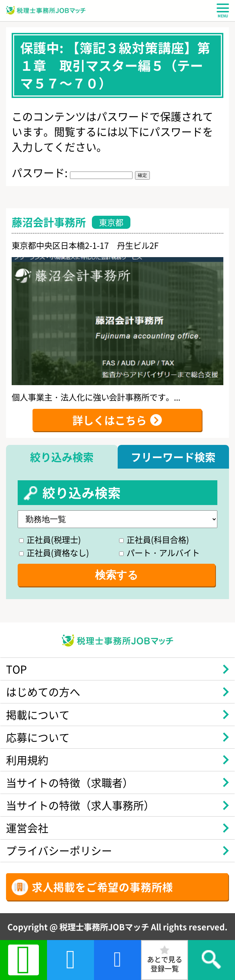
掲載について (38, 714)
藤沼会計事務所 (49, 222)
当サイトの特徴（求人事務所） (80, 805)
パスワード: (72, 172)
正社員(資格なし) (54, 552)
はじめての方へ (43, 691)
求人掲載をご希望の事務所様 (102, 887)
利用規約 (27, 760)
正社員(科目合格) (154, 539)
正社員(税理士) (50, 539)
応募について (38, 737)
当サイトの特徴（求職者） (70, 782)
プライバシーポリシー (59, 850)
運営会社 (27, 828)
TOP (16, 669)
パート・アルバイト (159, 552)
